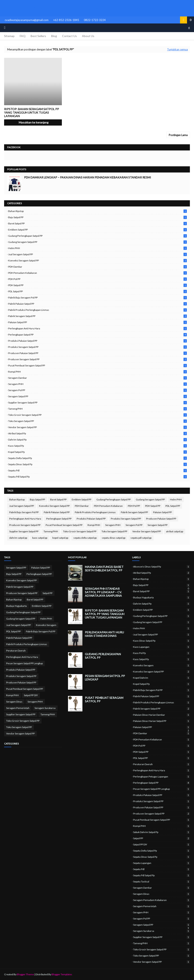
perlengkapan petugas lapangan (162, 777)
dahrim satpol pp (98, 440)
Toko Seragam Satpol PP (98, 421)
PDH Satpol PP (98, 285)
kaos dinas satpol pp (162, 641)
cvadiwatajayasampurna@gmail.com (27, 20)
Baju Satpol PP (98, 217)
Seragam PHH (98, 384)
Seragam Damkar (98, 378)
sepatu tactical (162, 882)
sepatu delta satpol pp (98, 458)
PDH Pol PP (98, 279)
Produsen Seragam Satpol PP (98, 359)
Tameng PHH (98, 409)
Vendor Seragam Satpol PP (98, 427)
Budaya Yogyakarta (16, 606)
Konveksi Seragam (46, 625)
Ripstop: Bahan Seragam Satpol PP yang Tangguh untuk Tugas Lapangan (32, 112)
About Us (88, 36)
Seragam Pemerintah (18, 708)
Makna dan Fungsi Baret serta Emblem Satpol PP (104, 569)
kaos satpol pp (98, 446)
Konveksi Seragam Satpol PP (98, 260)
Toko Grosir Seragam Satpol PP (98, 415)
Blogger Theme (25, 974)
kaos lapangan (162, 647)
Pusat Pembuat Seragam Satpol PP (98, 365)
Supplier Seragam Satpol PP (98, 403)
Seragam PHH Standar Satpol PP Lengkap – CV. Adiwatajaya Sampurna (103, 592)
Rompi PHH (98, 372)
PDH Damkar (98, 267)
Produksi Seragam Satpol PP (98, 347)
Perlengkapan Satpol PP (98, 335)
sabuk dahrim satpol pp (162, 832)
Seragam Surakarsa (45, 708)
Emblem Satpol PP (98, 230)
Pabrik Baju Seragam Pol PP (98, 298)
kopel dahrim (162, 678)
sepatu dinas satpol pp (98, 464)
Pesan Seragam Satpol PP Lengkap (24, 663)
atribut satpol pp (98, 433)
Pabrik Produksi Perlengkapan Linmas (98, 310)
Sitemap (9, 36)
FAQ (23, 36)
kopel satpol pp (98, 452)
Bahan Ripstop (98, 211)
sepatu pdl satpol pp (98, 477)
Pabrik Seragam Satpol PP (98, 316)
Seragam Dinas (14, 702)
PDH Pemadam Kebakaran (98, 273)
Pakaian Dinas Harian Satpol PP (162, 721)
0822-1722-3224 (95, 20)
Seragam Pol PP (98, 390)
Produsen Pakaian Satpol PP (98, 353)
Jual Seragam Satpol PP (98, 254)
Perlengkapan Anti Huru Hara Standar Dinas (104, 634)
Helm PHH (98, 248)
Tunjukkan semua (177, 49)
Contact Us (69, 36)
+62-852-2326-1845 (66, 20)
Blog (54, 36)
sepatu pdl (98, 470)
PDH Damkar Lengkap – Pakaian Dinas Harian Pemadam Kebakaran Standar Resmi (88, 177)
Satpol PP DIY (31, 695)
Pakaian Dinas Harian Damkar (162, 715)
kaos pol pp (162, 653)
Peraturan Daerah (16, 651)
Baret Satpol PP (98, 223)
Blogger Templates (62, 974)
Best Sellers (38, 36)
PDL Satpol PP (98, 291)
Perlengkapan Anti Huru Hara (98, 328)
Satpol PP (47, 593)
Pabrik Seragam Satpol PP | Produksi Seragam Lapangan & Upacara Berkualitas (97, 8)
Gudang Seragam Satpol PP (98, 242)
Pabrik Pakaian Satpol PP (98, 304)
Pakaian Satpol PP (98, 322)
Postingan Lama (178, 135)
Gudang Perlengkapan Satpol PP (98, 236)
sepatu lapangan (162, 863)
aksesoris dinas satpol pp (162, 567)
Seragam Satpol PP (98, 396)
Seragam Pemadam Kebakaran (162, 900)
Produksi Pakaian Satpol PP (98, 341)
